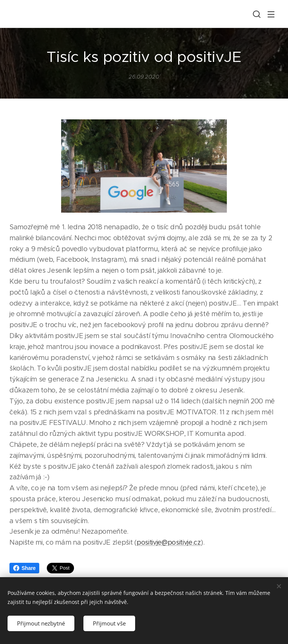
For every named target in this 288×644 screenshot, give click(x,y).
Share (24, 568)
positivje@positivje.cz (169, 542)
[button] (256, 14)
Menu (271, 14)
